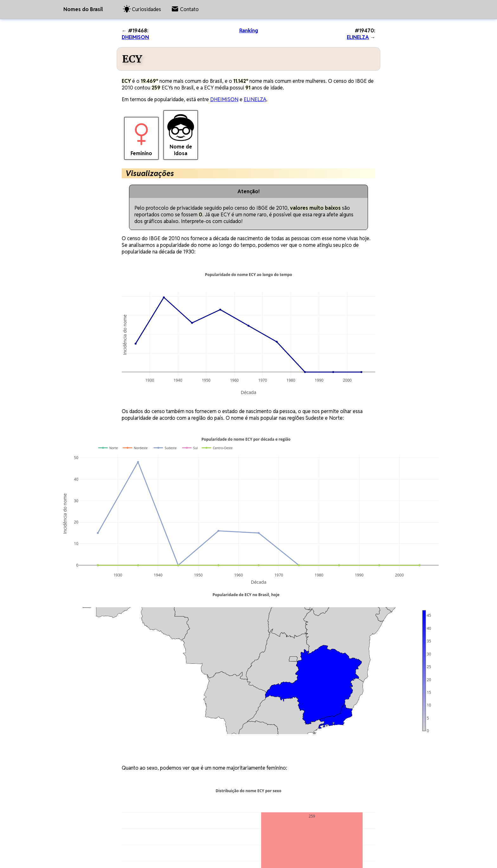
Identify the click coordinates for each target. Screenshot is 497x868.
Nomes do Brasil (83, 9)
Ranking (249, 31)
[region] (235, 671)
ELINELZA (358, 37)
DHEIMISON (135, 37)
